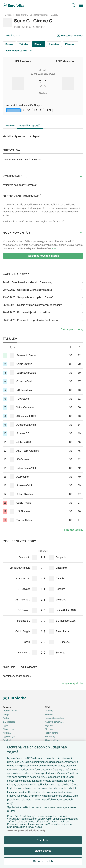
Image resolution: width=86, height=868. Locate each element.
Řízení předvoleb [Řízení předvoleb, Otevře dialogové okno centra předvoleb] (43, 861)
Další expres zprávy (72, 329)
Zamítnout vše (43, 851)
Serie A (6, 718)
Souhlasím (43, 840)
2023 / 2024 (13, 36)
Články (48, 707)
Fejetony (49, 725)
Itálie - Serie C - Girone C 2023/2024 (32, 15)
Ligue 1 (6, 725)
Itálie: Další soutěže (19, 51)
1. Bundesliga (9, 722)
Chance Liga (9, 729)
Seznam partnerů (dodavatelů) (26, 831)
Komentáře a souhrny (55, 718)
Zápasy (55, 15)
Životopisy (50, 729)
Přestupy (71, 44)
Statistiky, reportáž (30, 126)
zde (54, 248)
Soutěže (9, 15)
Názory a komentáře (54, 722)
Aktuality (49, 711)
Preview (10, 126)
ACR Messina (65, 61)
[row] (43, 355)
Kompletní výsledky (72, 683)
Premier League (10, 711)
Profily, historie (52, 733)
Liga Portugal (9, 736)
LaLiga (6, 714)
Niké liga (7, 733)
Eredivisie (7, 740)
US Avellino (23, 61)
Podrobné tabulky (73, 530)
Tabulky (24, 44)
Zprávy (9, 44)
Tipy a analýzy (51, 740)
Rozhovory (50, 736)
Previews (49, 714)
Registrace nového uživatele (43, 256)
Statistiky (54, 44)
